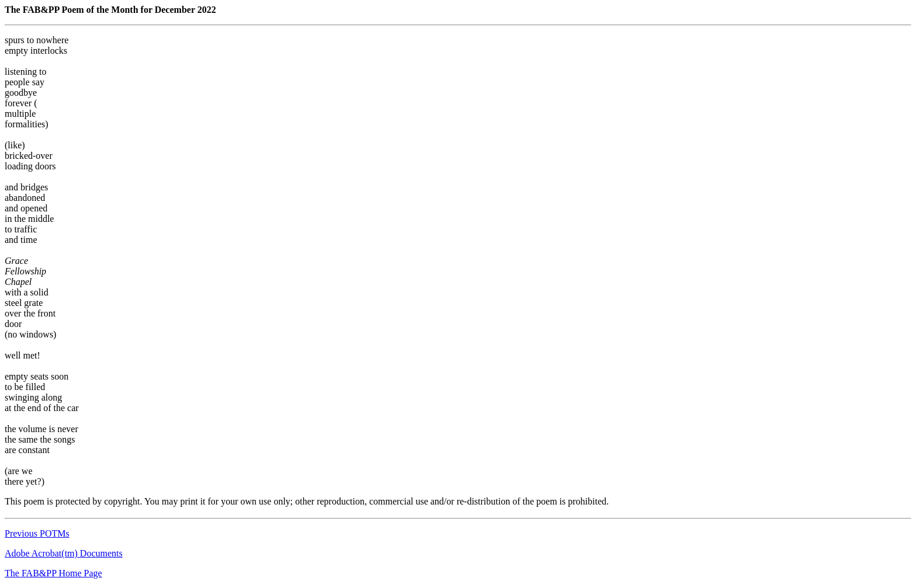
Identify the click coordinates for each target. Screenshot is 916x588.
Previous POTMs (37, 533)
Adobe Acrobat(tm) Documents (64, 553)
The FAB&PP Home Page (53, 573)
